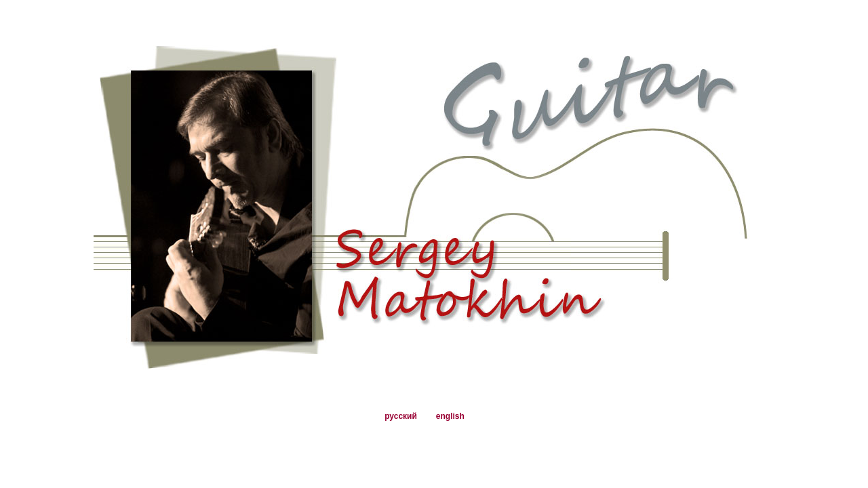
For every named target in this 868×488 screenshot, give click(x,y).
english (450, 416)
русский (401, 416)
